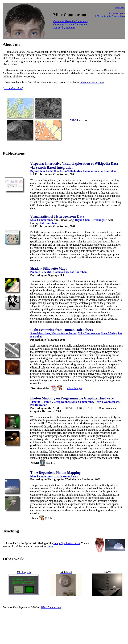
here (50, 546)
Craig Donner (62, 402)
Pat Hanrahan (108, 171)
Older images (75, 388)
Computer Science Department (70, 24)
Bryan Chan (38, 171)
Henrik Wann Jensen (64, 333)
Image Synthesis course (67, 543)
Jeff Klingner (99, 220)
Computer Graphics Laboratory (71, 21)
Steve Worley (109, 333)
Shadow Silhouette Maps (49, 268)
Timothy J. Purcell (41, 402)
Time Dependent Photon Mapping (55, 473)
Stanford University (64, 28)
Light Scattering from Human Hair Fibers (61, 330)
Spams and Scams (117, 13)
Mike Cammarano (87, 171)
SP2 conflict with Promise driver (110, 16)
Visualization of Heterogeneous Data (57, 216)
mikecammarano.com (92, 82)
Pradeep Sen (38, 272)
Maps (74, 120)
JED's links (120, 8)
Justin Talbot (67, 171)
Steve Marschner (40, 333)
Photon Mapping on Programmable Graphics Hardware (72, 398)
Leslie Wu (52, 171)
